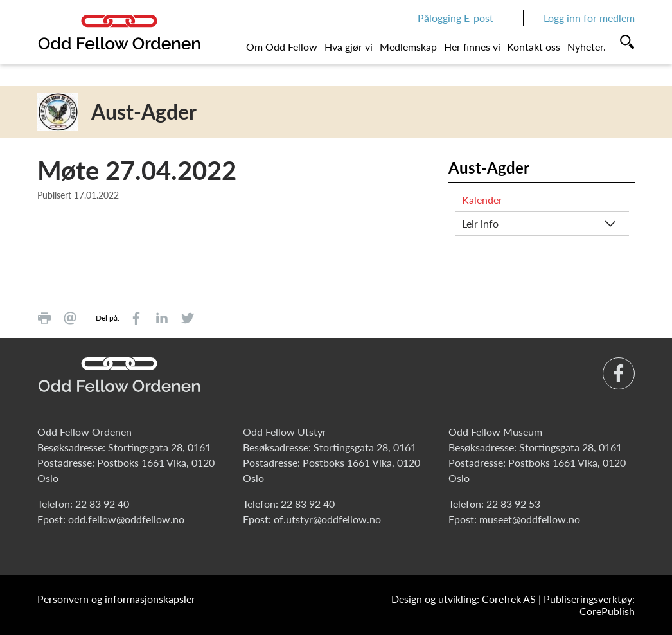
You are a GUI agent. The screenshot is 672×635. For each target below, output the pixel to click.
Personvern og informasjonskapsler (116, 599)
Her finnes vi (472, 47)
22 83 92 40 (102, 504)
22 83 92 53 (513, 504)
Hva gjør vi (349, 47)
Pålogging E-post (455, 18)
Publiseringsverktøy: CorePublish (589, 605)
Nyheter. (587, 47)
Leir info (480, 223)
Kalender (482, 200)
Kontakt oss (534, 47)
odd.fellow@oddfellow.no (126, 519)
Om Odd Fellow (282, 47)
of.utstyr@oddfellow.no (327, 519)
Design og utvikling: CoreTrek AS (464, 599)
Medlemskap (408, 47)
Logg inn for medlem (589, 18)
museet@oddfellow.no (530, 519)
